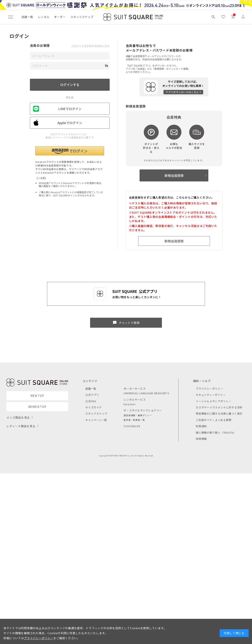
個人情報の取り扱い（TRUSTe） (216, 432)
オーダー (60, 17)
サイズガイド (94, 407)
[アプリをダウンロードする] (174, 87)
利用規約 (201, 426)
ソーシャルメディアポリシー (214, 401)
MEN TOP (37, 396)
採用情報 (201, 439)
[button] (70, 151)
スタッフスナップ (82, 17)
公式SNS (91, 401)
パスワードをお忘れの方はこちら (91, 46)
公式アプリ (92, 395)
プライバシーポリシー (210, 389)
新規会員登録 (174, 175)
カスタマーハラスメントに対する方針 (219, 407)
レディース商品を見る (21, 426)
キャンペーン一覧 (96, 420)
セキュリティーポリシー (211, 395)
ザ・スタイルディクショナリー (143, 410)
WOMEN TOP (37, 407)
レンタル (44, 17)
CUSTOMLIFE (132, 426)
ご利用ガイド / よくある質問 (214, 420)
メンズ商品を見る (18, 417)
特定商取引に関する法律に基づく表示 (219, 414)
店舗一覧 (27, 17)
